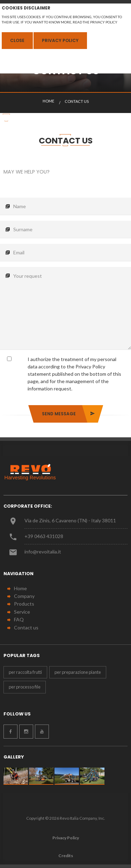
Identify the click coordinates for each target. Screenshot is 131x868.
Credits (66, 856)
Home (20, 588)
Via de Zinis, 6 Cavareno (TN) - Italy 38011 (70, 520)
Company (24, 596)
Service (22, 612)
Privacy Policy (60, 40)
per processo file (25, 687)
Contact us (26, 627)
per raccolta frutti (25, 672)
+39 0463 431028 (44, 536)
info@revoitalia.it (43, 552)
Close (17, 40)
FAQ (19, 619)
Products (24, 604)
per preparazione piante (78, 672)
